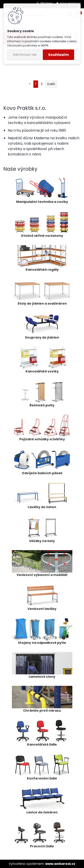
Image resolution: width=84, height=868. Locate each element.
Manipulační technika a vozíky (42, 190)
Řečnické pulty (42, 394)
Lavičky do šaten (42, 496)
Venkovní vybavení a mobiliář (42, 564)
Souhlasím (58, 55)
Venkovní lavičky (42, 598)
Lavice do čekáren (42, 801)
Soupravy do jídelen (42, 326)
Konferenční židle (42, 767)
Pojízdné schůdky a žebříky (42, 428)
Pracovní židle (42, 835)
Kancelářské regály (42, 258)
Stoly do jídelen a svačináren (42, 292)
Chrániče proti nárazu (42, 699)
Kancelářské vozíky (42, 360)
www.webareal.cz (60, 864)
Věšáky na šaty (42, 530)
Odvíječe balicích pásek (42, 462)
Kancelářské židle (42, 733)
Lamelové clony (42, 665)
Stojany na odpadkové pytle (42, 631)
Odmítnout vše (25, 55)
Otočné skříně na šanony (42, 224)
